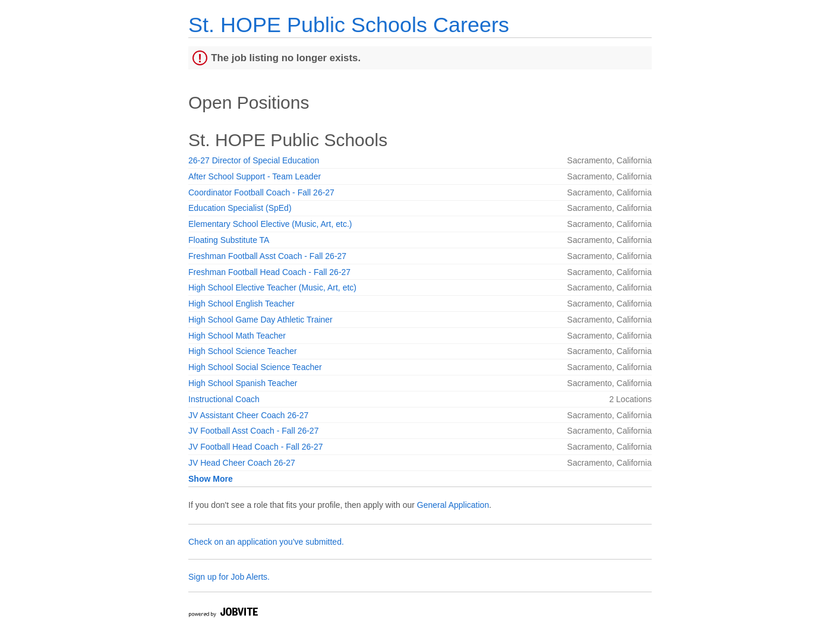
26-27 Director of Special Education (254, 160)
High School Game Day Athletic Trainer (260, 320)
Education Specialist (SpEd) (240, 208)
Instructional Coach (224, 399)
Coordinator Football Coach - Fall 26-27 (261, 192)
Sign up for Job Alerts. (229, 577)
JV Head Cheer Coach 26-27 (242, 463)
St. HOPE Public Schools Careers (349, 25)
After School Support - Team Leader (255, 176)
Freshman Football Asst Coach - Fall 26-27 (267, 256)
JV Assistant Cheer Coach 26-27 (248, 415)
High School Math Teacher (237, 336)
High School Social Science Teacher (255, 367)
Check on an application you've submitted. (266, 542)
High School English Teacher (241, 304)
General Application (453, 505)
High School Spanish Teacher (243, 383)
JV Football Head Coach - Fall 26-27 (255, 447)
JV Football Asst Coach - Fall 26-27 (253, 431)
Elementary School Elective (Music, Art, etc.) (270, 224)
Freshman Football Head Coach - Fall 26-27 (269, 272)
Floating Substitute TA (229, 240)
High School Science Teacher (243, 351)
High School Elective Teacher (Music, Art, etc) (272, 288)
